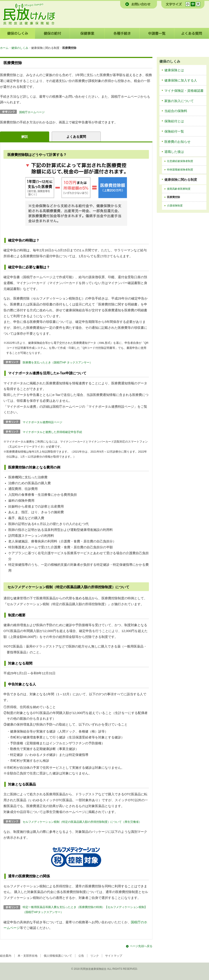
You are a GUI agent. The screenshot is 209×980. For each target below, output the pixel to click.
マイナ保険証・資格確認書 (184, 91)
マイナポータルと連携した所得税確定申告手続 (52, 432)
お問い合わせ (139, 4)
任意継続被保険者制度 (180, 161)
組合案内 (6, 956)
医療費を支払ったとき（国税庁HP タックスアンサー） (57, 362)
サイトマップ (114, 956)
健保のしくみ (20, 48)
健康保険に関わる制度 (181, 180)
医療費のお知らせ (177, 142)
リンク (95, 956)
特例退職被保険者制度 (180, 170)
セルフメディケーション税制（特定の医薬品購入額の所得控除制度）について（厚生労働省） (82, 822)
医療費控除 (174, 197)
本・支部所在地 (28, 956)
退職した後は (174, 152)
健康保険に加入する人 (181, 80)
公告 (81, 956)
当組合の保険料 (176, 111)
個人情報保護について (58, 956)
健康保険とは (174, 70)
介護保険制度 (175, 206)
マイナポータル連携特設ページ (42, 422)
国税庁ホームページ (32, 112)
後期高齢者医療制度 (179, 189)
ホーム (4, 48)
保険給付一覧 (174, 131)
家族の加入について (179, 101)
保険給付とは (174, 121)
